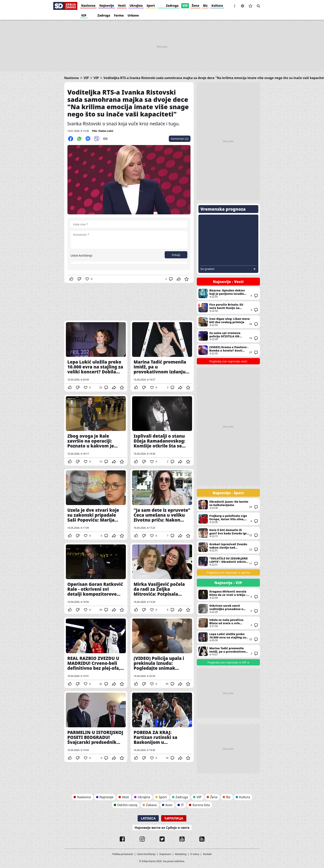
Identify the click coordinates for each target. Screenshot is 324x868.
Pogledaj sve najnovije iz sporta (228, 572)
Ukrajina (136, 6)
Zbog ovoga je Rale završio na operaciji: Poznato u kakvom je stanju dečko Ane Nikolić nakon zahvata (96, 430)
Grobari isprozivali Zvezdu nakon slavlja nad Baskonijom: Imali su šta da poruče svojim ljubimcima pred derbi (228, 547)
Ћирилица (174, 818)
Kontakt (207, 854)
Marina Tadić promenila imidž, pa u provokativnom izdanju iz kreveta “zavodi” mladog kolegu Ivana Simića (162, 356)
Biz (205, 6)
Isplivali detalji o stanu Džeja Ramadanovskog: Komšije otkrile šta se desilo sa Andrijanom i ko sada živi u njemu (162, 430)
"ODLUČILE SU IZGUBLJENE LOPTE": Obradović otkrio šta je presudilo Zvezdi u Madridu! (228, 561)
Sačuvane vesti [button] (250, 6)
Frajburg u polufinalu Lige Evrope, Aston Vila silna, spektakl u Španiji (228, 519)
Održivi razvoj (127, 805)
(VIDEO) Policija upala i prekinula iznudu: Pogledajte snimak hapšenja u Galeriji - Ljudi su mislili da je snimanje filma (162, 652)
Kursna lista (201, 805)
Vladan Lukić (106, 131)
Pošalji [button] (176, 255)
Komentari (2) (180, 139)
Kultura (217, 6)
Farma (119, 15)
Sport (151, 6)
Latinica (148, 818)
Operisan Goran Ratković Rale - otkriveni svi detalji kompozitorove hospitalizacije (96, 578)
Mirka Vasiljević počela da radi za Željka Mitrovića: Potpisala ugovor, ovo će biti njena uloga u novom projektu (162, 578)
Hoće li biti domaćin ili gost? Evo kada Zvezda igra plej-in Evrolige (228, 533)
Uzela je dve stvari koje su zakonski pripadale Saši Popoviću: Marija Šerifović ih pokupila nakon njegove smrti (96, 504)
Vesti (122, 6)
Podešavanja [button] (243, 6)
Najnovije (107, 6)
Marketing (181, 854)
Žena (195, 6)
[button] (235, 6)
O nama (195, 854)
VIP (185, 6)
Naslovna (88, 6)
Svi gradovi (207, 269)
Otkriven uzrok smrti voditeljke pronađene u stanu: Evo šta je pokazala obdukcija (228, 609)
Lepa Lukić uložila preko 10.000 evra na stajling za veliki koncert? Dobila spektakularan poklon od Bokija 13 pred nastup (96, 356)
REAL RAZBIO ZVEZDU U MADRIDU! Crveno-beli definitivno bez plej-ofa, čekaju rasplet (96, 652)
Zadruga (172, 6)
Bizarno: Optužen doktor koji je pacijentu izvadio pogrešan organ (228, 293)
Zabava (151, 805)
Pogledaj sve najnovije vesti (228, 361)
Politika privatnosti (123, 854)
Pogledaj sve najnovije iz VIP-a (228, 662)
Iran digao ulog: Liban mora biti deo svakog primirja (228, 322)
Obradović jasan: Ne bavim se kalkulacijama (228, 505)
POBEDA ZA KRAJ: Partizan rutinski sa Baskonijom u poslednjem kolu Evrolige (162, 727)
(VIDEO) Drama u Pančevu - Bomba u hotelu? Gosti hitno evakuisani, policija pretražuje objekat (228, 350)
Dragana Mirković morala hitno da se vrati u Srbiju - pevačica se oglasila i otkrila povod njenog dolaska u (228, 594)
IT (182, 805)
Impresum (165, 854)
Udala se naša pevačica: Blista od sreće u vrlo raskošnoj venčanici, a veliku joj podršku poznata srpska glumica (228, 623)
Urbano (133, 15)
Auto (169, 805)
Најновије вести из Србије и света (162, 828)
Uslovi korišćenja (81, 255)
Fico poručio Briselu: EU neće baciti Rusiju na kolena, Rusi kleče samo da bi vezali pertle (228, 308)
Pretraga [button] (258, 6)
